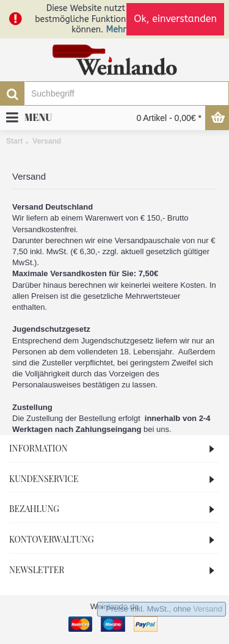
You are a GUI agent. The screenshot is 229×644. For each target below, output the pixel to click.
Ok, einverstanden (175, 19)
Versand (208, 609)
